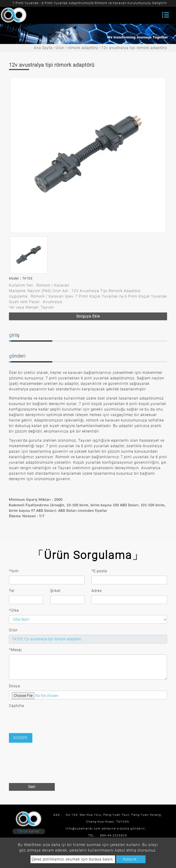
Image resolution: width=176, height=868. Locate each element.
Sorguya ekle (88, 316)
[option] (88, 155)
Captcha (16, 706)
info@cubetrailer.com (83, 829)
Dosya (15, 686)
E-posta (99, 571)
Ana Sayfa (43, 48)
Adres (97, 591)
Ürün (60, 48)
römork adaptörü (83, 48)
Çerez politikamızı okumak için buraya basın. (73, 859)
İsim (14, 571)
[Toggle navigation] (165, 15)
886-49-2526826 (114, 835)
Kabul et (130, 859)
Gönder (20, 738)
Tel (12, 591)
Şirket (55, 591)
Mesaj (15, 650)
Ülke (14, 611)
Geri (32, 787)
